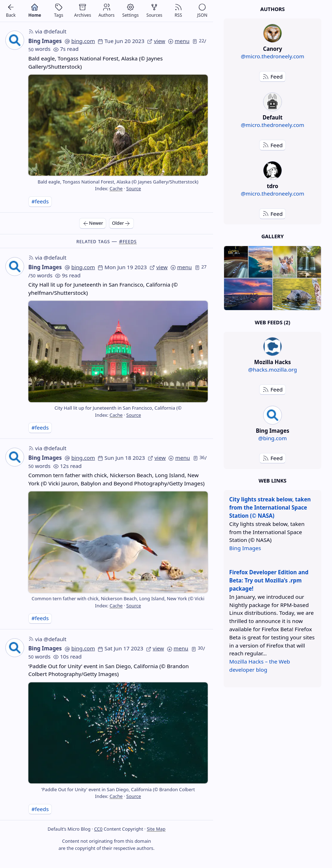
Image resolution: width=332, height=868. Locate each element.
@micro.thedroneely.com (273, 56)
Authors (273, 9)
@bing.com (272, 438)
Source (134, 188)
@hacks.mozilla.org (273, 369)
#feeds (40, 201)
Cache (116, 188)
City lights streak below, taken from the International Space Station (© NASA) (270, 507)
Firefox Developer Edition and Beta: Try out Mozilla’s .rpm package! (269, 580)
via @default (47, 31)
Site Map (156, 829)
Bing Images (45, 41)
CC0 (98, 829)
